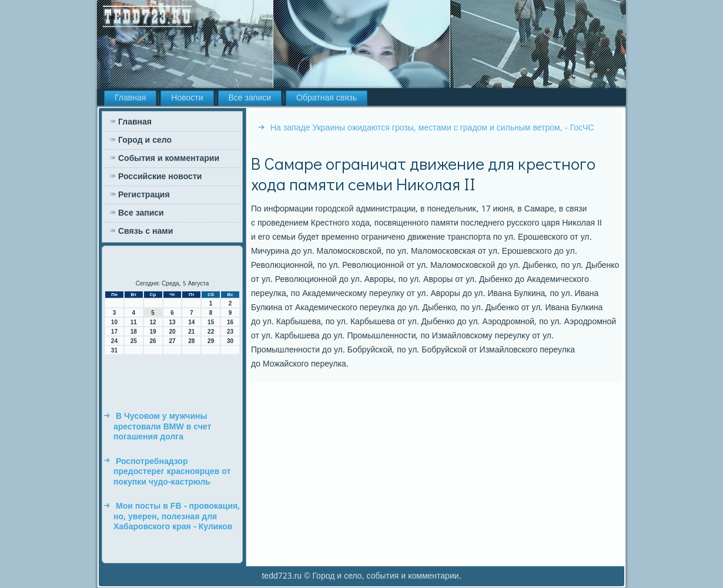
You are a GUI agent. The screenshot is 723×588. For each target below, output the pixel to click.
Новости (187, 98)
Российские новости (160, 177)
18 (134, 332)
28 (191, 341)
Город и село (145, 140)
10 (114, 322)
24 (114, 341)
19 (153, 332)
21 (191, 332)
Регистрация (144, 195)
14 (191, 322)
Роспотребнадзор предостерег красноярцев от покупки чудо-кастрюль (172, 472)
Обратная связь (327, 98)
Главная (130, 98)
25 (134, 341)
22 (211, 332)
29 (211, 341)
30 (230, 341)
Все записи (250, 98)
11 (134, 322)
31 (114, 350)
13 (172, 322)
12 (153, 322)
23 (230, 332)
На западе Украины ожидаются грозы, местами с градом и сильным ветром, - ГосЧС (432, 128)
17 (114, 332)
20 (172, 332)
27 (172, 341)
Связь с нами (145, 231)
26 (153, 341)
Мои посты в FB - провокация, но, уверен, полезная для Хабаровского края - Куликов (177, 517)
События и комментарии (169, 159)
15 (211, 322)
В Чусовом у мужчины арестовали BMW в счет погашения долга (162, 427)
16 (230, 322)
